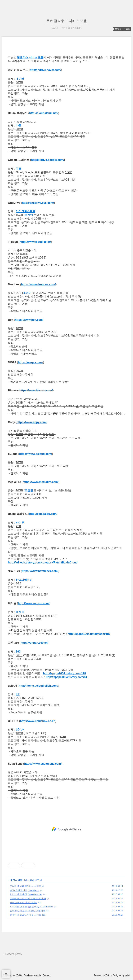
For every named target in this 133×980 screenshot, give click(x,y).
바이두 (20, 523)
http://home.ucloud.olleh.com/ (38, 686)
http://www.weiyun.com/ (34, 603)
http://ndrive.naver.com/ (45, 70)
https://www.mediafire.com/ (40, 482)
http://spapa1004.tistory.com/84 (66, 677)
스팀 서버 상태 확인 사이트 (23, 902)
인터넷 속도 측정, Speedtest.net (26, 894)
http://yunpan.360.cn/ (34, 643)
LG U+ (20, 730)
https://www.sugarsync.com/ (43, 764)
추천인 (29, 215)
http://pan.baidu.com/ (43, 514)
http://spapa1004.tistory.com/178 (65, 673)
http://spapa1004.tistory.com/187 (89, 634)
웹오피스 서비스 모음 (30, 57)
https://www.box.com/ (29, 320)
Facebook (28, 975)
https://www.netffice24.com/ (40, 571)
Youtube (38, 975)
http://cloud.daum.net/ (44, 113)
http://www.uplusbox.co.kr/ (38, 721)
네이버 (20, 79)
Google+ (47, 975)
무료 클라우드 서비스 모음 (67, 21)
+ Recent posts (12, 954)
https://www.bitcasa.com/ (36, 390)
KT (18, 694)
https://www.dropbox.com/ (38, 284)
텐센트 (20, 612)
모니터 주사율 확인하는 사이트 (25, 886)
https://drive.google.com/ (47, 160)
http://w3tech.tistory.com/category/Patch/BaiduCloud (43, 563)
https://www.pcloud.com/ (36, 454)
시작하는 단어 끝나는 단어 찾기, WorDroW (31, 907)
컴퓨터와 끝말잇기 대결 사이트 (25, 915)
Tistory (108, 975)
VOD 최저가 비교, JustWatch (24, 890)
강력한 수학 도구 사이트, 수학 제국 (28, 911)
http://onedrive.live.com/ (38, 203)
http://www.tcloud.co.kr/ (35, 242)
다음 (19, 126)
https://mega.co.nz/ (31, 362)
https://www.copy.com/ (32, 422)
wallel (127, 975)
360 (18, 652)
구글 (19, 169)
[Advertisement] (66, 829)
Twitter (19, 975)
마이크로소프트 (25, 211)
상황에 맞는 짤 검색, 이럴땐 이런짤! (28, 898)
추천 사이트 (16, 880)
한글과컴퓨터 (24, 580)
